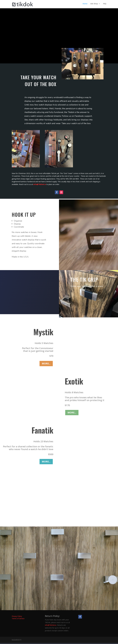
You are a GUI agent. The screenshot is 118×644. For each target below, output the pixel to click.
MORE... (46, 365)
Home (85, 5)
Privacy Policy (17, 617)
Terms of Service (18, 620)
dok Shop (94, 5)
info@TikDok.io (39, 185)
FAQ (105, 5)
